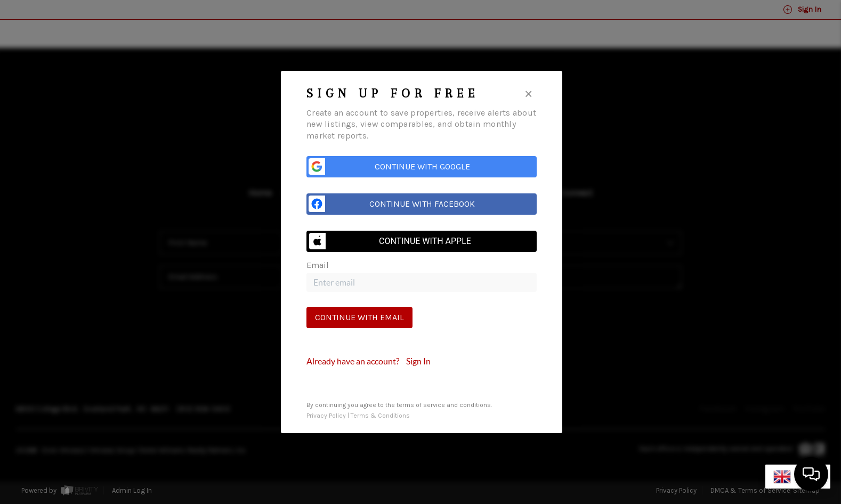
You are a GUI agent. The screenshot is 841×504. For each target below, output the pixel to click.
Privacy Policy (326, 416)
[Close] (528, 93)
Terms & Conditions (380, 416)
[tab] (422, 361)
